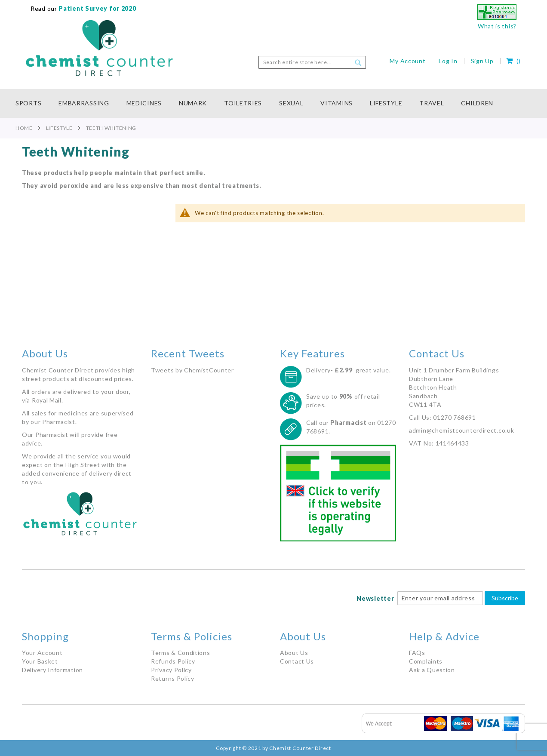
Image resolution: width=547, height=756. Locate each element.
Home (24, 128)
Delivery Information (52, 670)
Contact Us (297, 661)
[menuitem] (33, 103)
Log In (448, 61)
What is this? (497, 26)
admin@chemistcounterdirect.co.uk (461, 430)
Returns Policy (173, 678)
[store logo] (99, 48)
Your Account (42, 653)
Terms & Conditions (181, 653)
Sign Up (482, 61)
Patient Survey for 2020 (97, 8)
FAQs (417, 653)
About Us (294, 653)
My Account (407, 61)
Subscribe (505, 598)
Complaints (426, 661)
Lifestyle (59, 128)
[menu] (273, 103)
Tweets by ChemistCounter (192, 370)
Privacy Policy (171, 670)
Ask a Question (432, 670)
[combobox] (312, 62)
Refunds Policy (173, 661)
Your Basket (40, 661)
